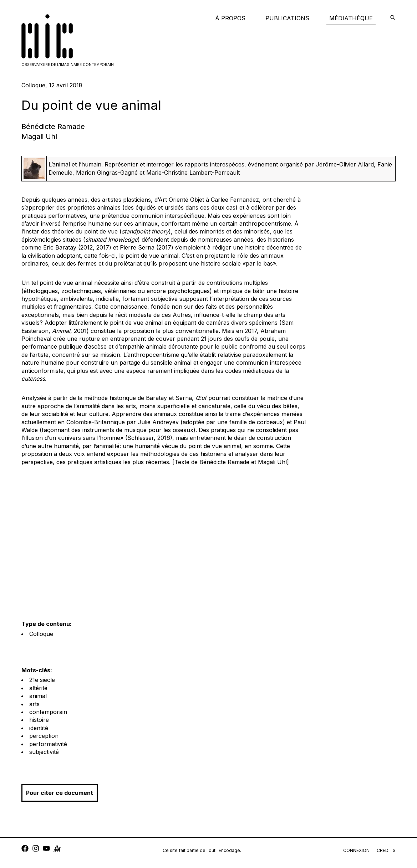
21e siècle (42, 680)
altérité (38, 688)
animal (38, 696)
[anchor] (57, 849)
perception (44, 736)
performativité (48, 744)
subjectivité (44, 752)
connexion (356, 850)
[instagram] (36, 849)
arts (34, 704)
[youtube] (46, 849)
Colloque (41, 634)
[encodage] (393, 18)
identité (39, 728)
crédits (386, 850)
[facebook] (25, 849)
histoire (39, 720)
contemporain (48, 712)
